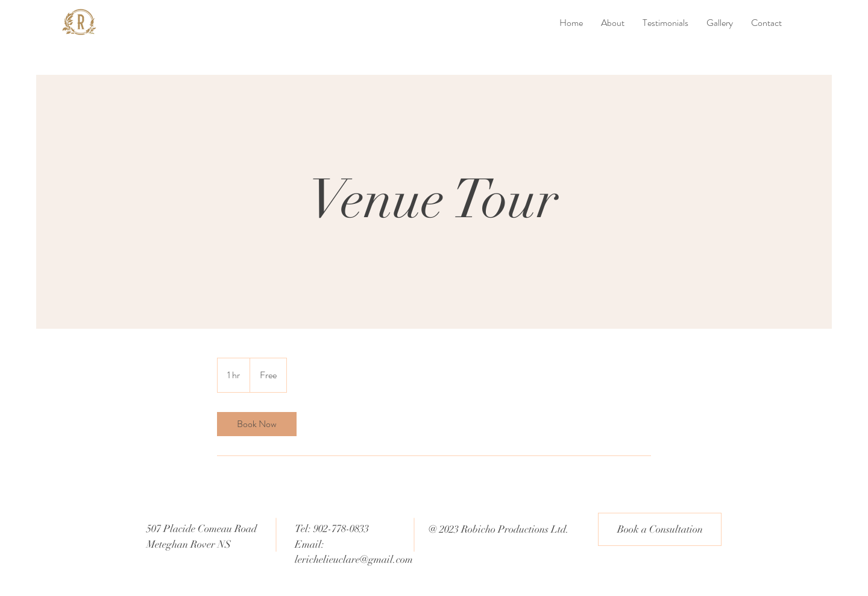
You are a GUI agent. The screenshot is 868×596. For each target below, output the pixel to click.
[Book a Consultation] (660, 529)
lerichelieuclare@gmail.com (354, 560)
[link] (257, 424)
